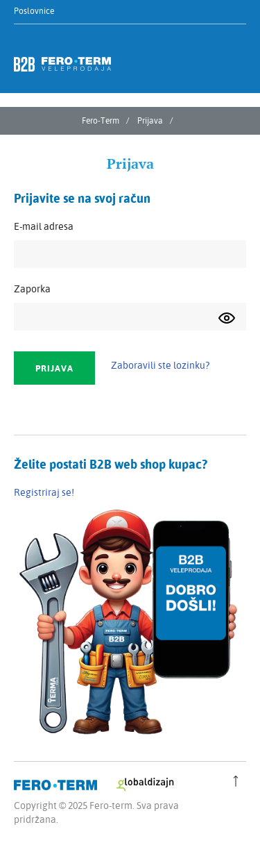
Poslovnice (34, 11)
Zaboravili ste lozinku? (160, 365)
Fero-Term (101, 120)
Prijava (150, 120)
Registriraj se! (44, 492)
